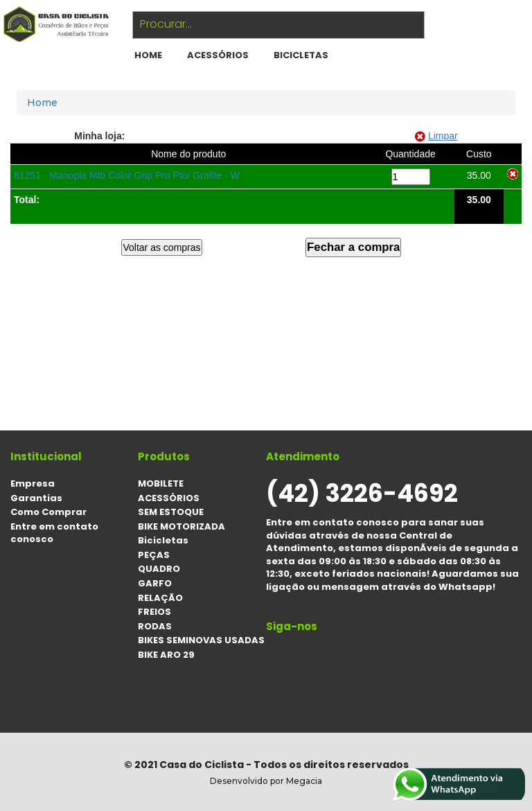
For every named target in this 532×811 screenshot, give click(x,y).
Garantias (36, 498)
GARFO (155, 583)
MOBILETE (161, 483)
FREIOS (154, 612)
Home (42, 103)
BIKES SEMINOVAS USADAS (201, 640)
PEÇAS (154, 555)
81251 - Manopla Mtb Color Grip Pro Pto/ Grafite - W (127, 175)
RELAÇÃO (160, 598)
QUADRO (159, 569)
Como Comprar (48, 512)
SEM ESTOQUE (171, 512)
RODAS (155, 626)
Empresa (33, 483)
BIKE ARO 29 (166, 655)
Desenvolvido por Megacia (266, 781)
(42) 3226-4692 (362, 493)
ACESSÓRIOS (218, 55)
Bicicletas (301, 55)
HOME (148, 55)
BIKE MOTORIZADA (181, 526)
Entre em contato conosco (54, 533)
